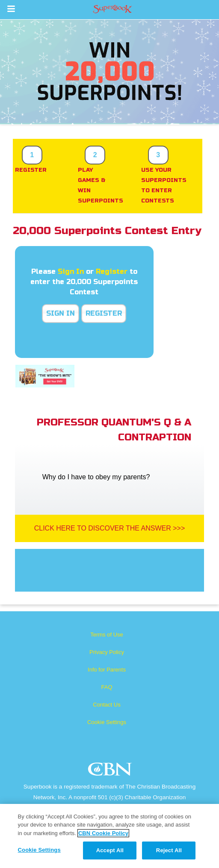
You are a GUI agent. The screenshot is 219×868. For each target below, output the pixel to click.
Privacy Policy (107, 652)
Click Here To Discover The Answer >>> (110, 528)
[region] (109, 836)
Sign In (71, 271)
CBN (111, 772)
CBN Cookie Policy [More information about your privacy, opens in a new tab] (103, 833)
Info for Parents (107, 670)
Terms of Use (107, 635)
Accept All (110, 850)
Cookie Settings (107, 722)
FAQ (107, 687)
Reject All (169, 850)
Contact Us (107, 705)
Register (112, 271)
